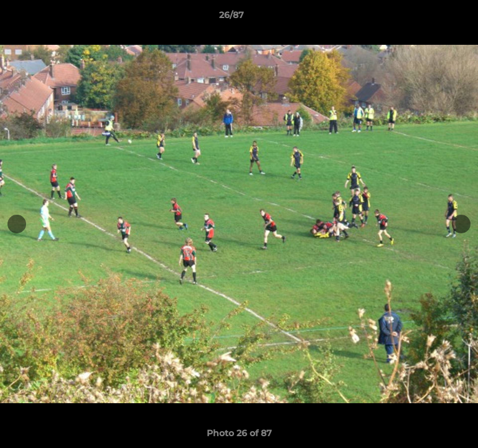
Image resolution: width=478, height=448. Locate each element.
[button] (433, 18)
